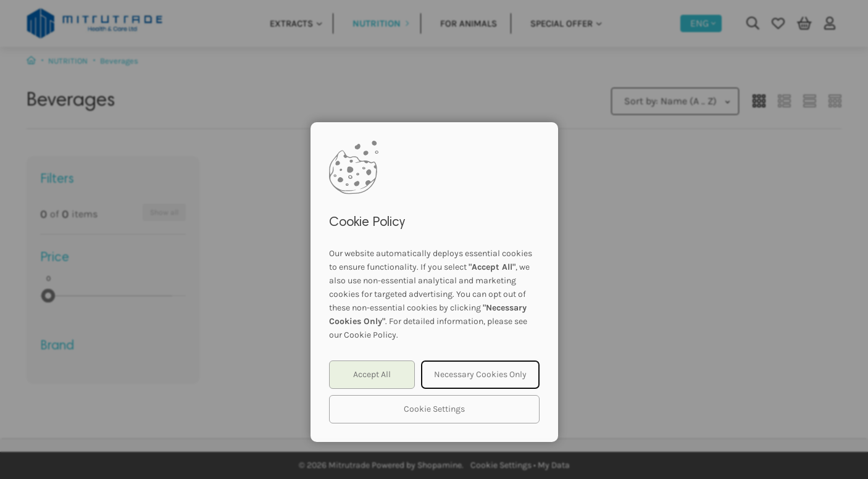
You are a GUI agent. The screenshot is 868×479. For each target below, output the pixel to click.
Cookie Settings (434, 409)
